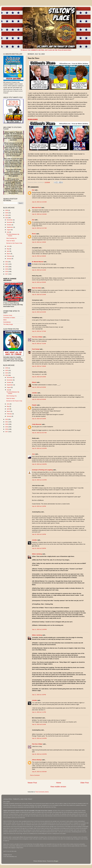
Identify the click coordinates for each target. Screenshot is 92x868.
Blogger (56, 861)
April (8, 251)
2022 (7, 262)
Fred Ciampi (36, 349)
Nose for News (11, 241)
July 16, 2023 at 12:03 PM (39, 754)
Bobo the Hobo (37, 288)
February (9, 256)
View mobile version (58, 787)
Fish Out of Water (37, 337)
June (8, 246)
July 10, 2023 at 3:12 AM (39, 270)
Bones (34, 234)
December (10, 220)
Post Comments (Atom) (42, 792)
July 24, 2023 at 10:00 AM (39, 772)
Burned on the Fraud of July (14, 243)
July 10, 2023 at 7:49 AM (39, 366)
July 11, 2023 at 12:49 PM (39, 629)
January (9, 259)
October (9, 225)
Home (59, 783)
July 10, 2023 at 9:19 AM (39, 419)
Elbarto (34, 382)
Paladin (34, 405)
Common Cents (8, 315)
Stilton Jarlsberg (37, 554)
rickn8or (34, 393)
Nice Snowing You (12, 238)
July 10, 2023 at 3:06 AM (39, 256)
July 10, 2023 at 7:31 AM (39, 344)
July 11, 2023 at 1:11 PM (39, 712)
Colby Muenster (37, 424)
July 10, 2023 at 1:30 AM (39, 242)
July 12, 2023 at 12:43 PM (39, 738)
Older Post (85, 783)
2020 (7, 267)
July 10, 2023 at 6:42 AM (39, 312)
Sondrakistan (7, 322)
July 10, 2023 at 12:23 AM (39, 202)
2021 (7, 264)
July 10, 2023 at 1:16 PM (39, 506)
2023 (7, 218)
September (10, 227)
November (10, 222)
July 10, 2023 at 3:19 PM (39, 534)
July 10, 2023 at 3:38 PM (39, 548)
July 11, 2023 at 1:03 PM (39, 695)
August (9, 230)
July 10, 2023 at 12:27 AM (39, 228)
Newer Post (32, 783)
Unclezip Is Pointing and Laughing (42, 470)
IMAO (5, 320)
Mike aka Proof (36, 208)
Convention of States (9, 318)
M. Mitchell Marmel (38, 262)
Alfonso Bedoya (37, 760)
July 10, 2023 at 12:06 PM (39, 464)
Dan (33, 190)
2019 (7, 269)
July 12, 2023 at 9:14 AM (39, 724)
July (8, 232)
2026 (7, 210)
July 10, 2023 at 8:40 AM (39, 387)
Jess (33, 454)
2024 (7, 215)
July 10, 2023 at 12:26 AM (39, 214)
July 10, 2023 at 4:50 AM (39, 282)
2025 (7, 213)
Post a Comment (35, 775)
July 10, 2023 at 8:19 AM (39, 377)
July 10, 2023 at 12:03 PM (39, 448)
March (9, 254)
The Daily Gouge (8, 324)
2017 (7, 274)
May (8, 249)
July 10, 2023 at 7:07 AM (39, 331)
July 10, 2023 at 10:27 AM (39, 433)
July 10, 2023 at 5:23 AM (39, 294)
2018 (7, 271)
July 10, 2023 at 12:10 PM (39, 480)
